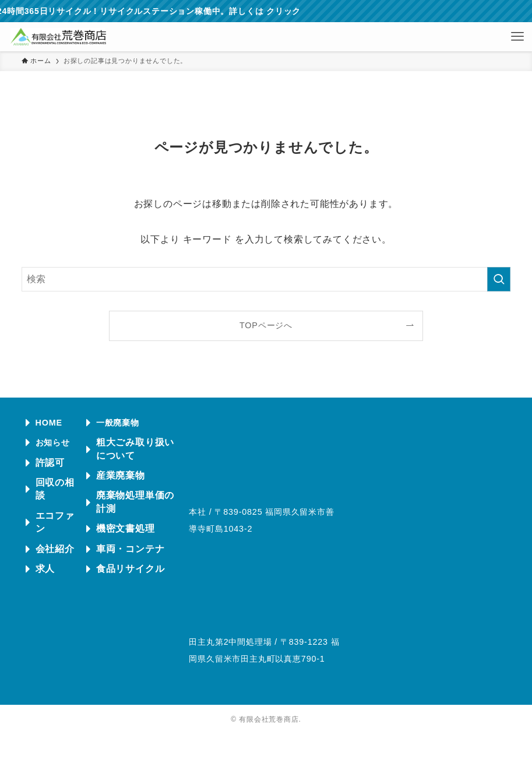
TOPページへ (266, 325)
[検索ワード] (266, 279)
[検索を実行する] (499, 279)
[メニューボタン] (517, 37)
